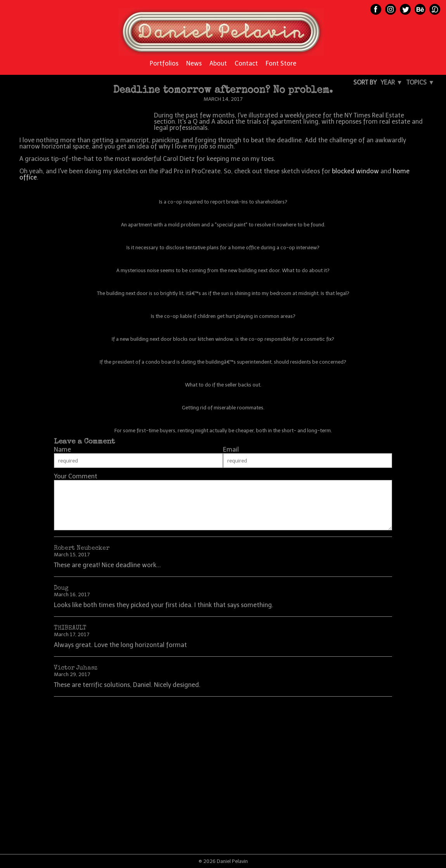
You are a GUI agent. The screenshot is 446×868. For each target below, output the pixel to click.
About (218, 63)
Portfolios (164, 63)
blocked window (355, 171)
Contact (246, 63)
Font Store (281, 63)
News (194, 63)
